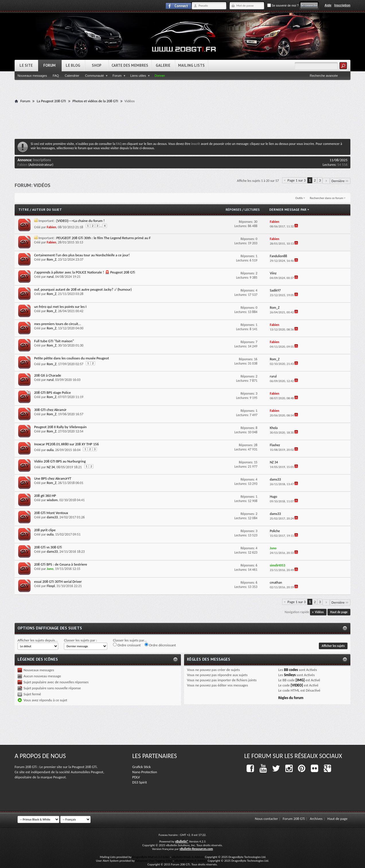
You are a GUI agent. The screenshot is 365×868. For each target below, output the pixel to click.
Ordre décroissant (160, 645)
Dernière (340, 181)
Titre (24, 209)
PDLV (136, 777)
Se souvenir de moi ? (283, 6)
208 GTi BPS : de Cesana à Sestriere (61, 564)
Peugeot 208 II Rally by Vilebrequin (60, 427)
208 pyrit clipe (45, 530)
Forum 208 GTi (294, 819)
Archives (316, 819)
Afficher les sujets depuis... (38, 640)
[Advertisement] (183, 121)
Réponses (234, 210)
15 (255, 462)
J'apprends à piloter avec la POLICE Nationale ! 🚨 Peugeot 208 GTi (85, 272)
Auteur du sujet (47, 209)
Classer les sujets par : (81, 640)
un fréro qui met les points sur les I (60, 307)
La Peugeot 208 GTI (51, 101)
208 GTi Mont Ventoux (51, 513)
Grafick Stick (141, 767)
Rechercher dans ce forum (326, 198)
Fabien (23, 165)
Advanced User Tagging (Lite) (154, 861)
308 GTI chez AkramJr (50, 410)
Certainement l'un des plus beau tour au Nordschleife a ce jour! (82, 255)
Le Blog (73, 65)
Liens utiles (138, 76)
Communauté (94, 76)
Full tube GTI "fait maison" (54, 341)
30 (255, 222)
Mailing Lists (191, 65)
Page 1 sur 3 (297, 180)
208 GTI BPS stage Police (52, 392)
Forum (49, 65)
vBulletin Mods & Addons (188, 857)
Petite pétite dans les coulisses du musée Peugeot (72, 358)
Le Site (26, 65)
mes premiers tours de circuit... (58, 324)
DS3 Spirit (139, 782)
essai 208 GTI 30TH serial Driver (58, 581)
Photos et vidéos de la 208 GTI (95, 101)
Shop (97, 65)
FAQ (56, 76)
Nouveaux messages (32, 76)
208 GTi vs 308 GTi (48, 547)
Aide (328, 5)
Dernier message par (290, 209)
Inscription (342, 5)
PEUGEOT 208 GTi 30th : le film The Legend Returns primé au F (104, 238)
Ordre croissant (127, 645)
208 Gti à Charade (48, 375)
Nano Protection (145, 772)
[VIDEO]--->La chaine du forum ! (81, 221)
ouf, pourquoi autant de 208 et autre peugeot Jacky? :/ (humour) (83, 289)
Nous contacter (266, 819)
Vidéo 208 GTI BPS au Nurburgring (60, 461)
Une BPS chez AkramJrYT (53, 478)
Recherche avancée (324, 76)
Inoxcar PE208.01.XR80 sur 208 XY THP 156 (67, 444)
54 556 (342, 165)
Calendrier (72, 76)
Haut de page (339, 612)
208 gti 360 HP (45, 496)
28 (255, 445)
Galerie (163, 65)
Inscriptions (42, 160)
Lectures (252, 210)
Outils (299, 198)
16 (255, 359)
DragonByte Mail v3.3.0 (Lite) (151, 857)
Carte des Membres (130, 65)
